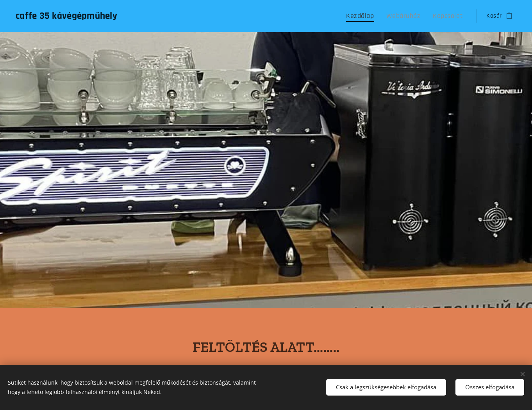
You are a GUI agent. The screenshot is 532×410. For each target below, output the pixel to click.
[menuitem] (370, 16)
